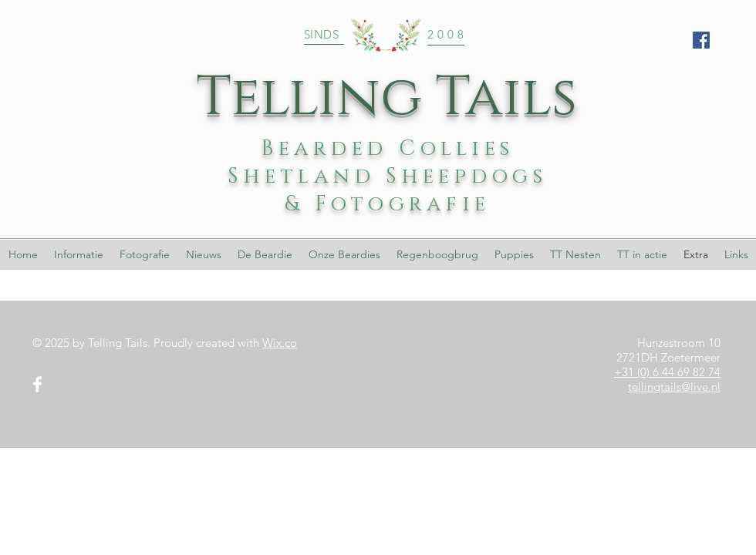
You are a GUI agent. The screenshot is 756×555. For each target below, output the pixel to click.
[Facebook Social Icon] (701, 40)
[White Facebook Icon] (37, 384)
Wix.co (280, 343)
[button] (344, 255)
